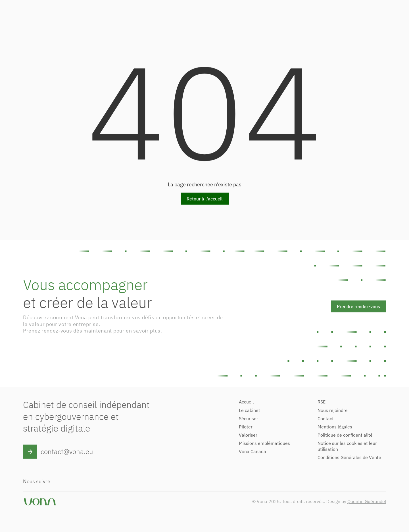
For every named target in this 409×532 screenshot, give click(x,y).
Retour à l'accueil (205, 199)
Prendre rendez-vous (358, 306)
